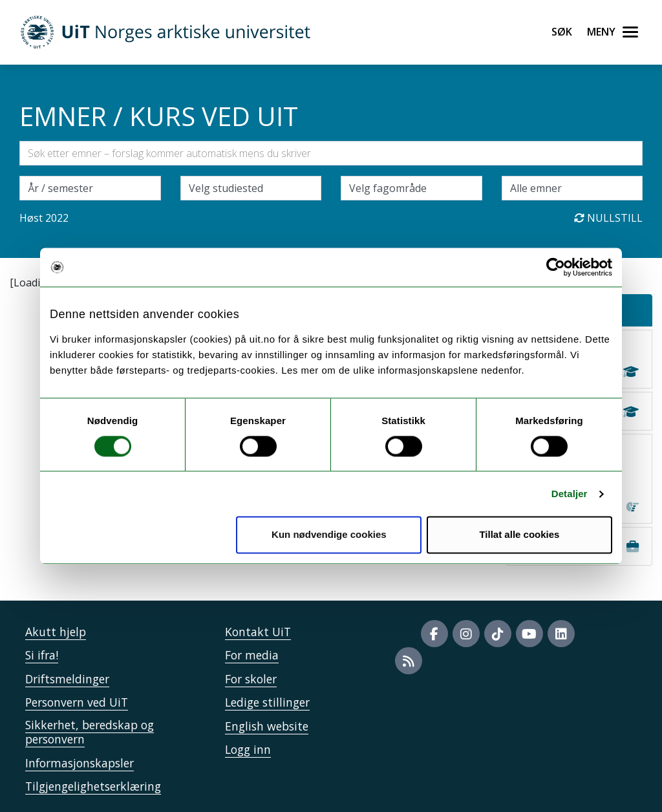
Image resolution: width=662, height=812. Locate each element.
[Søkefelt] (331, 153)
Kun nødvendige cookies (329, 535)
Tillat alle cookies (519, 535)
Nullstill (608, 218)
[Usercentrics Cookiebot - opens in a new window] (556, 267)
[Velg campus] (251, 188)
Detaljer (570, 494)
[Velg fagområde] (411, 188)
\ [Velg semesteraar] (90, 188)
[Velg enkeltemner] (572, 188)
